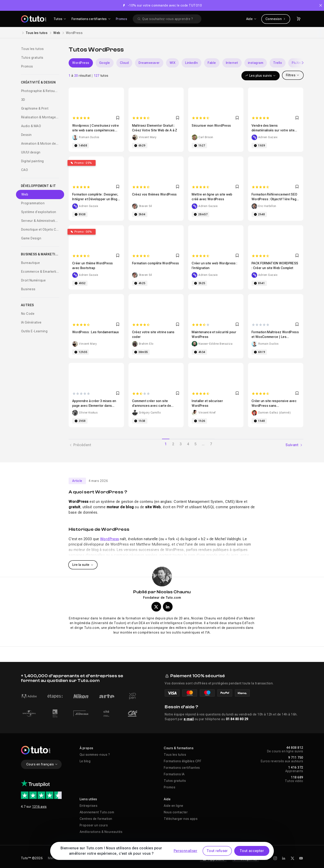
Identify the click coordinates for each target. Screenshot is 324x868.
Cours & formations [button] (179, 748)
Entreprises (89, 806)
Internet (232, 63)
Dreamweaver (149, 63)
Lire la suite (83, 565)
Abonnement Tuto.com (97, 812)
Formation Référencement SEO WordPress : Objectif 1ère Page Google (275, 199)
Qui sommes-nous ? (95, 755)
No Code (28, 314)
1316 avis (39, 807)
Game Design (31, 238)
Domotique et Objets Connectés (40, 229)
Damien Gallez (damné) (275, 413)
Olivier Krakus (88, 413)
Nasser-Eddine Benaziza (215, 344)
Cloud (124, 63)
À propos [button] (87, 748)
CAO (25, 170)
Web (57, 33)
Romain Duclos (89, 137)
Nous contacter (176, 812)
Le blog (85, 761)
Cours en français (42, 764)
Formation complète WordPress (156, 263)
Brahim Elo (146, 344)
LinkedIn (191, 63)
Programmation (33, 203)
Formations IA (174, 774)
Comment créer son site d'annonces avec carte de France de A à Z (152, 406)
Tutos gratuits (32, 58)
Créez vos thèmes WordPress (154, 194)
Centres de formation (96, 819)
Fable (212, 63)
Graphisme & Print (35, 108)
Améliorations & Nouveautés (101, 832)
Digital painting (33, 161)
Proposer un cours (94, 825)
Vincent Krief (207, 413)
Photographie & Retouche (40, 91)
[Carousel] (186, 63)
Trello (278, 63)
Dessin (26, 135)
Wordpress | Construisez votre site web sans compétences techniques (96, 130)
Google (105, 63)
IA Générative (31, 322)
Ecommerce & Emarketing (40, 272)
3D (23, 100)
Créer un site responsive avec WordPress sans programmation (274, 406)
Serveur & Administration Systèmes (40, 221)
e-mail (189, 719)
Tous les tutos (37, 33)
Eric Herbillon (267, 206)
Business (28, 289)
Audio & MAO (31, 126)
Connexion (276, 19)
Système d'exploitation (39, 212)
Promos (121, 19)
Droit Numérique (34, 280)
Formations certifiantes (182, 768)
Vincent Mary (148, 137)
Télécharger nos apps (181, 819)
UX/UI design (31, 152)
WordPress (81, 63)
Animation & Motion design (40, 144)
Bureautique (31, 263)
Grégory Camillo (150, 413)
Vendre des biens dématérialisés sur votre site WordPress (273, 130)
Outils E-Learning (34, 331)
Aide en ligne (174, 806)
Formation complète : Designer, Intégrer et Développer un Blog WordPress (95, 199)
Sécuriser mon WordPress (211, 126)
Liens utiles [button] (88, 799)
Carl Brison (206, 137)
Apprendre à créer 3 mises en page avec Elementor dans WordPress (94, 406)
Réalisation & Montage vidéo (40, 117)
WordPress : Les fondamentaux (96, 332)
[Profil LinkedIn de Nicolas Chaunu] (168, 607)
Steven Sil (145, 206)
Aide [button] (167, 799)
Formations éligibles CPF (182, 761)
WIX (173, 63)
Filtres (293, 75)
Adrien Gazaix (268, 137)
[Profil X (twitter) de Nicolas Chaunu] (156, 607)
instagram (256, 63)
